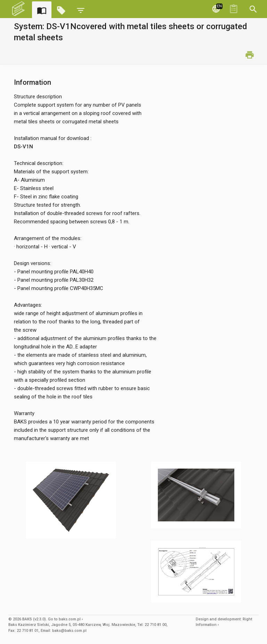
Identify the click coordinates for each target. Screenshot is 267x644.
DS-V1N (23, 147)
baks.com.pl (70, 619)
